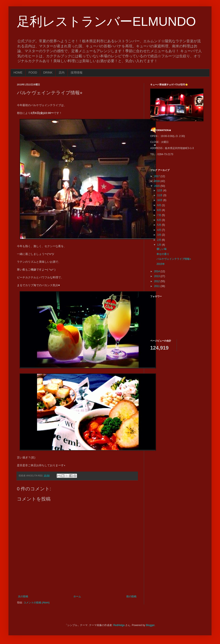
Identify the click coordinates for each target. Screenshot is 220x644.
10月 (160, 200)
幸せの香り (163, 254)
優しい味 (162, 249)
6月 (159, 220)
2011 (157, 286)
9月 (159, 205)
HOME (18, 72)
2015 (157, 186)
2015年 (161, 264)
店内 (62, 72)
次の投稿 (23, 596)
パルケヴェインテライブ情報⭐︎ (174, 259)
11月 (160, 195)
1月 (159, 245)
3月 (159, 235)
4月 (159, 230)
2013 (157, 276)
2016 (157, 181)
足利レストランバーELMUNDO (106, 21)
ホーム (77, 596)
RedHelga (119, 625)
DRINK (48, 72)
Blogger (150, 625)
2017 (157, 176)
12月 (160, 190)
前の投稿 (131, 596)
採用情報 (77, 72)
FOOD (33, 72)
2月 (159, 240)
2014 (157, 271)
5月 (159, 225)
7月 (159, 215)
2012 (157, 281)
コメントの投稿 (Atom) (36, 603)
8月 (159, 210)
